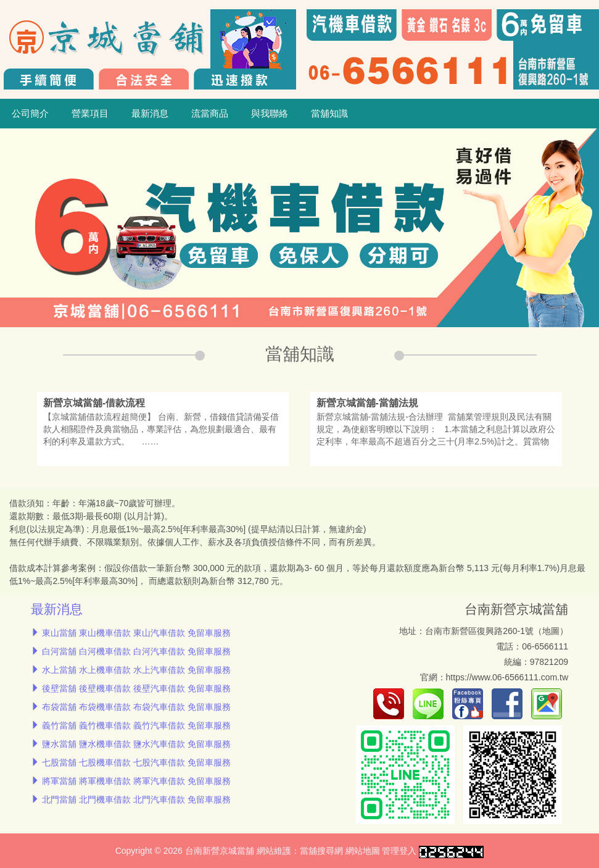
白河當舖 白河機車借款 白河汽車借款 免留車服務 (136, 651)
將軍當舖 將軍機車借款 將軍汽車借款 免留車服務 (136, 781)
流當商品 (210, 114)
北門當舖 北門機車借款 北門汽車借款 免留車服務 (136, 799)
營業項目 (90, 114)
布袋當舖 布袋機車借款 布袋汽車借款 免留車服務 (136, 707)
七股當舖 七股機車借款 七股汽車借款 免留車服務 (136, 762)
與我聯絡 (270, 114)
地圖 (551, 631)
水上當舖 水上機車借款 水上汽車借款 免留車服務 (136, 670)
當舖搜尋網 (321, 851)
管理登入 (399, 851)
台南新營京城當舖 (516, 609)
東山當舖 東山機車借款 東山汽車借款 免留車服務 (136, 633)
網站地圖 (363, 851)
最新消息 (150, 114)
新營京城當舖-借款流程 (94, 403)
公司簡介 (30, 114)
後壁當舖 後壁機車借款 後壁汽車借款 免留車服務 (136, 688)
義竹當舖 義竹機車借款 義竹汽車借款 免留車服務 (136, 725)
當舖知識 (329, 114)
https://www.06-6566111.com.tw (507, 677)
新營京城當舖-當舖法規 (367, 403)
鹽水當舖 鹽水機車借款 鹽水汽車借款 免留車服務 (136, 744)
